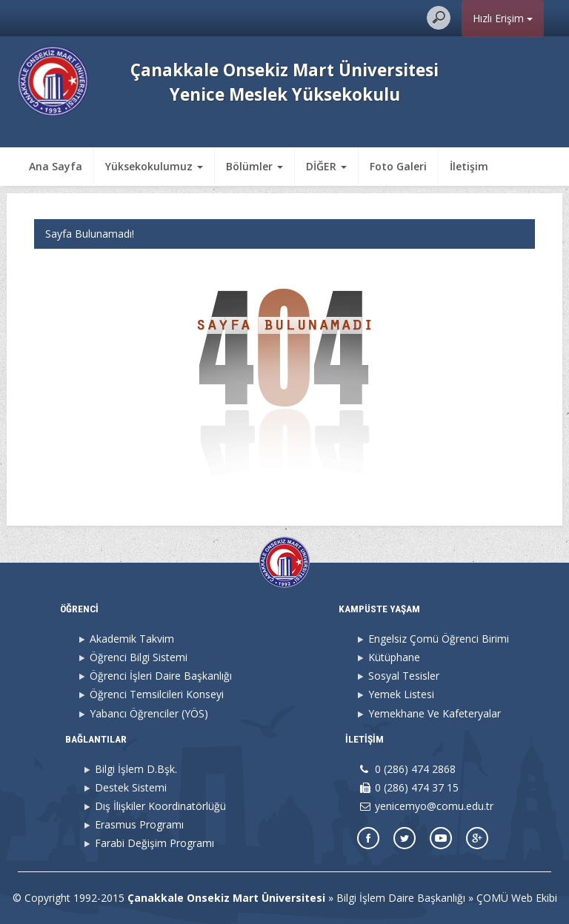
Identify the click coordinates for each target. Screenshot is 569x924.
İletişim (469, 166)
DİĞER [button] (326, 166)
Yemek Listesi (401, 694)
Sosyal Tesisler (404, 676)
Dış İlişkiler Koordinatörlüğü (160, 806)
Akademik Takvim (132, 639)
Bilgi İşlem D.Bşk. (136, 769)
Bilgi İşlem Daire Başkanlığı (401, 898)
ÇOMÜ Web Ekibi (517, 898)
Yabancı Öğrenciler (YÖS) (149, 713)
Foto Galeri (398, 166)
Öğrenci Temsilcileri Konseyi (157, 694)
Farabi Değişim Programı (154, 843)
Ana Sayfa (56, 166)
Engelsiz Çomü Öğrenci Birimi (439, 639)
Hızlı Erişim (503, 18)
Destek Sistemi (131, 787)
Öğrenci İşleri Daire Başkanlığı (161, 676)
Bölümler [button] (254, 166)
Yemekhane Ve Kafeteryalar (435, 713)
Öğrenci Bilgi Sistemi (139, 657)
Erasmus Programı (139, 824)
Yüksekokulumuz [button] (154, 166)
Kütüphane (394, 657)
